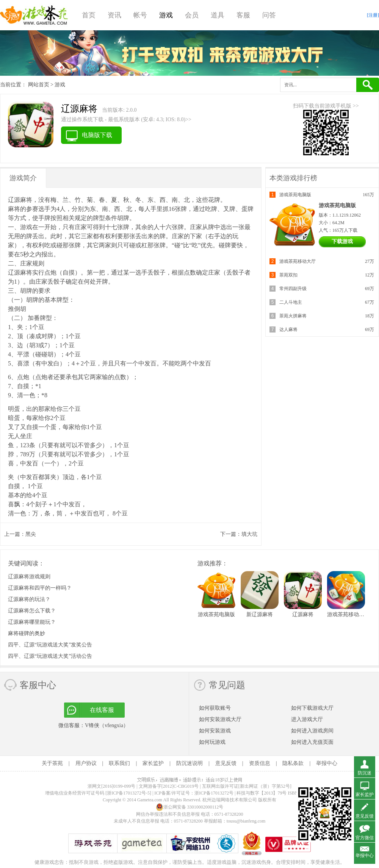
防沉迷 (365, 773)
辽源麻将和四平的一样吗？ (40, 588)
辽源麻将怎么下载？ (32, 611)
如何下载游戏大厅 (312, 708)
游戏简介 (23, 178)
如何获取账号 (215, 708)
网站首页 (39, 85)
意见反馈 (226, 763)
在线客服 (102, 710)
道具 (218, 15)
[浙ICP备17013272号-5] (128, 793)
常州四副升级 (293, 289)
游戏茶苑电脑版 (295, 195)
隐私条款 (293, 763)
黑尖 (31, 534)
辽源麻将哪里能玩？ (32, 622)
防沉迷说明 (189, 763)
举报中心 (327, 763)
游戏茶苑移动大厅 (298, 261)
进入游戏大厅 (307, 719)
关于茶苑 (52, 763)
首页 (89, 15)
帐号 (140, 15)
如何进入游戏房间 (312, 731)
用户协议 (86, 763)
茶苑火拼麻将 (293, 316)
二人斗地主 (291, 302)
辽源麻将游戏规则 (29, 577)
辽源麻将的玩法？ (29, 599)
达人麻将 (288, 329)
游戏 (166, 15)
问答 (269, 15)
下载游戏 (342, 241)
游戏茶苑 (34, 15)
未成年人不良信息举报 (137, 821)
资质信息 (260, 763)
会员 (192, 15)
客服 (243, 15)
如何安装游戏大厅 (220, 719)
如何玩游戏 (212, 742)
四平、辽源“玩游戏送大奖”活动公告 (50, 656)
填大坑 (249, 534)
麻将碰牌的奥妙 (27, 633)
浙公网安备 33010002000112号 (190, 807)
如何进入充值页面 (312, 742)
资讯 (114, 15)
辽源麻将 (303, 614)
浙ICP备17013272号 (214, 793)
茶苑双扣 (288, 275)
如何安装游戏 (215, 731)
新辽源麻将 (260, 614)
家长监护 (153, 763)
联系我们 (119, 763)
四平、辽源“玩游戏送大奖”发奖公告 (50, 645)
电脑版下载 (97, 135)
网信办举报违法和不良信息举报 (168, 814)
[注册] (373, 15)
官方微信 (365, 838)
